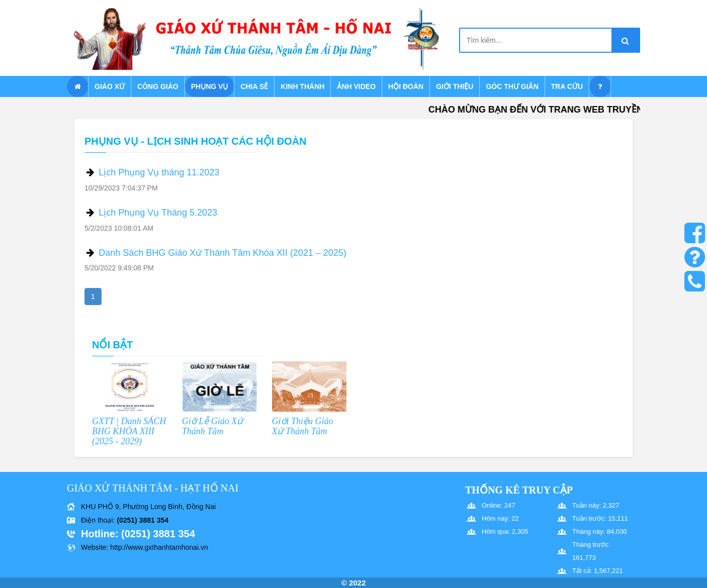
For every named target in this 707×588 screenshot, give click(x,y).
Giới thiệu (455, 86)
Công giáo (158, 86)
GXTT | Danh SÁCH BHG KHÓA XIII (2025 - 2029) (129, 431)
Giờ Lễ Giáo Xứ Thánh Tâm (213, 426)
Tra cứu (567, 86)
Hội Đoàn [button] (406, 86)
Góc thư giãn (512, 86)
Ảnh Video (356, 86)
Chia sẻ (254, 86)
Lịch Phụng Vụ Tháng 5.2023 (158, 213)
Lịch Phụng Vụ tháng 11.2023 (159, 172)
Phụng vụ (210, 86)
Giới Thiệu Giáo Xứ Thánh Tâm (303, 426)
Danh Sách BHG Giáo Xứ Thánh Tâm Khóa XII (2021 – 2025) (223, 253)
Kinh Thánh (302, 86)
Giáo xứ (110, 86)
